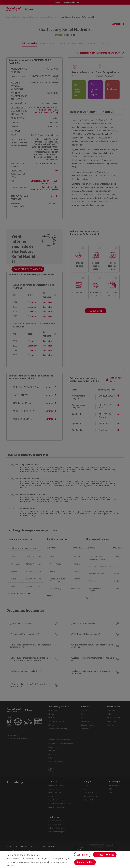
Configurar (82, 855)
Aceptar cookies (85, 862)
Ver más (10, 865)
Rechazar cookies (105, 855)
